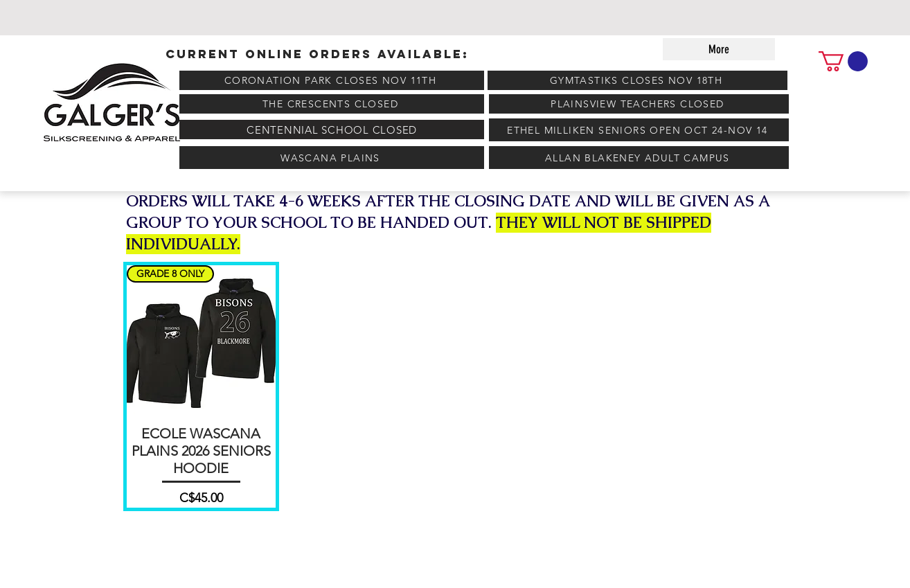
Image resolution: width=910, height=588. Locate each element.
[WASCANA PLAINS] (332, 158)
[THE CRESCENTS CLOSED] (332, 104)
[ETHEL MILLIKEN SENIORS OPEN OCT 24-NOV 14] (639, 130)
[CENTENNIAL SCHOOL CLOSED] (332, 130)
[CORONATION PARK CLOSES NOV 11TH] (332, 80)
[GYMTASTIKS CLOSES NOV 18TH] (637, 80)
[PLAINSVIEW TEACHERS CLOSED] (639, 104)
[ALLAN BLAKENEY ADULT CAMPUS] (639, 158)
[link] (843, 61)
